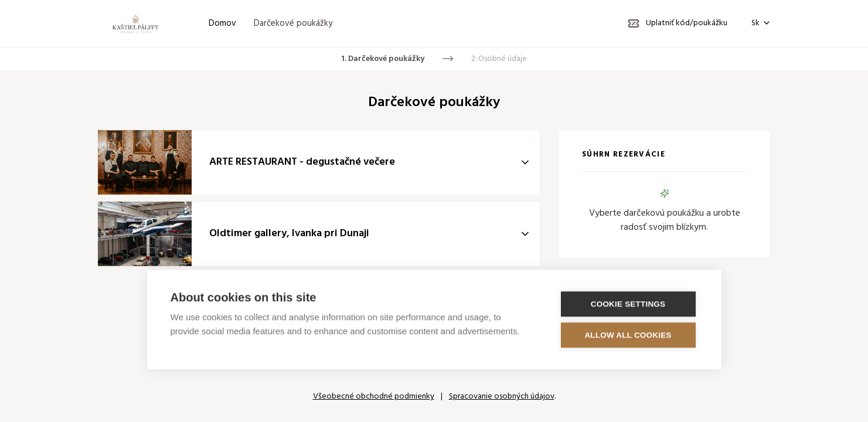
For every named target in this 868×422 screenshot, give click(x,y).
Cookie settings (628, 303)
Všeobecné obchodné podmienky (374, 397)
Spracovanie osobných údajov (502, 397)
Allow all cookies (628, 334)
